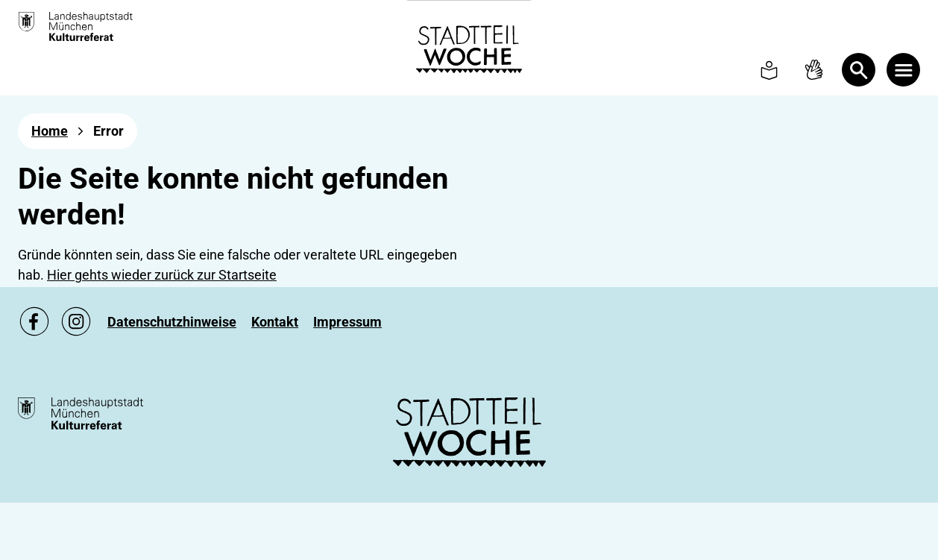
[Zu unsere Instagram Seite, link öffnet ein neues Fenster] (76, 321)
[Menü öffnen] (903, 70)
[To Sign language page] (814, 70)
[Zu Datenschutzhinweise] (172, 322)
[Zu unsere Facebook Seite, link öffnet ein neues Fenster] (34, 321)
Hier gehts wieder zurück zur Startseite (162, 275)
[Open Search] (859, 70)
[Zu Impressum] (347, 322)
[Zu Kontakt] (275, 322)
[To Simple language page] (769, 70)
